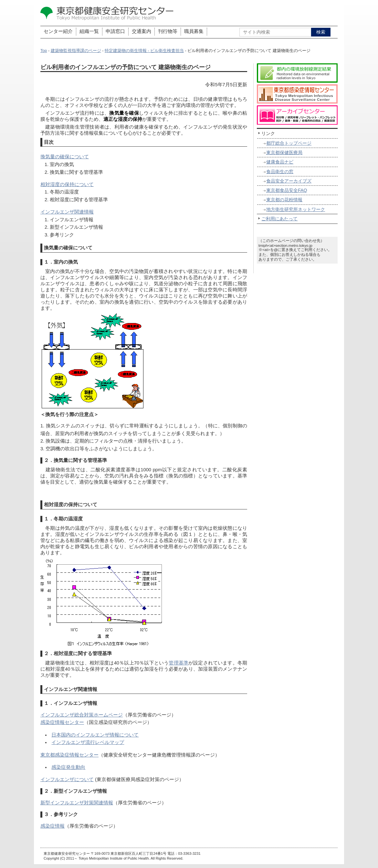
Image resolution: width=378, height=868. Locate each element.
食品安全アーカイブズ (289, 181)
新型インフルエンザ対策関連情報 (77, 803)
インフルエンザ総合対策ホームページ (82, 715)
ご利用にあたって (279, 219)
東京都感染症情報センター (69, 755)
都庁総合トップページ (289, 143)
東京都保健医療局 (284, 152)
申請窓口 (115, 31)
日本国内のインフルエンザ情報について (95, 735)
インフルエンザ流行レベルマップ (88, 742)
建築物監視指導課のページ (76, 51)
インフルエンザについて (67, 779)
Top (44, 51)
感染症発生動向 (68, 767)
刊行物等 (168, 31)
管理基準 (178, 663)
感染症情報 (52, 826)
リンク (268, 133)
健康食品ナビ (280, 162)
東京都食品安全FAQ (287, 190)
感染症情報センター (62, 722)
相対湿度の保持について (67, 184)
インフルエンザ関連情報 (67, 212)
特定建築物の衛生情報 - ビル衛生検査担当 (144, 51)
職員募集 (194, 31)
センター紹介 (58, 31)
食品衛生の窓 (280, 172)
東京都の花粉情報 (284, 200)
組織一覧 (89, 31)
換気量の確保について (65, 157)
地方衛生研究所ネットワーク (296, 209)
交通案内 (142, 31)
